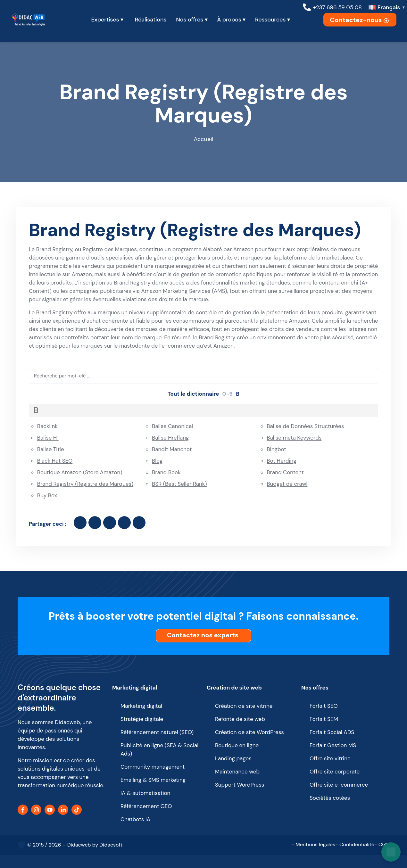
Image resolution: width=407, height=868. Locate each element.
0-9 (228, 394)
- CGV (382, 844)
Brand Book (166, 472)
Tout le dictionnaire (193, 394)
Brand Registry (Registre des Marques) (85, 484)
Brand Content (285, 472)
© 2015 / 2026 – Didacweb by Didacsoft (75, 845)
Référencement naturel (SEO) (157, 732)
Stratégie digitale (142, 719)
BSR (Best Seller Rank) (179, 484)
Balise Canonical (172, 426)
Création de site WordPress (249, 732)
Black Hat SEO (55, 461)
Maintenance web (237, 772)
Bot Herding (281, 461)
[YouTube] (50, 810)
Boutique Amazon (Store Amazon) (80, 472)
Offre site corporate (335, 772)
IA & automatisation (145, 793)
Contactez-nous (360, 20)
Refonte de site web (240, 719)
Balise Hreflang (170, 438)
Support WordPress (240, 785)
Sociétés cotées (330, 798)
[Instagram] (36, 810)
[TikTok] (77, 810)
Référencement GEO (146, 806)
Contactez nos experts (204, 635)
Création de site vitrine (244, 706)
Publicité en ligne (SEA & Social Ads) (159, 749)
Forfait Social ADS (332, 732)
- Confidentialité (355, 844)
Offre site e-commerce (339, 785)
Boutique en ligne (237, 745)
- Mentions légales (313, 844)
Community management (153, 767)
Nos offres (315, 688)
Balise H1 (48, 438)
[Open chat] (391, 852)
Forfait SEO (324, 706)
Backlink (47, 426)
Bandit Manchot (172, 449)
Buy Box (47, 495)
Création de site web (234, 688)
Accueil (204, 139)
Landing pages (233, 758)
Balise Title (51, 449)
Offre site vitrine (330, 758)
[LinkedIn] (63, 810)
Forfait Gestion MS (333, 745)
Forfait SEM (324, 719)
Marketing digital (135, 688)
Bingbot (276, 449)
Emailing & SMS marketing (153, 780)
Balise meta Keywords (294, 438)
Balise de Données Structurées (305, 426)
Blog (157, 461)
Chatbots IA (135, 819)
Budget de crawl (287, 484)
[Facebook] (23, 810)
